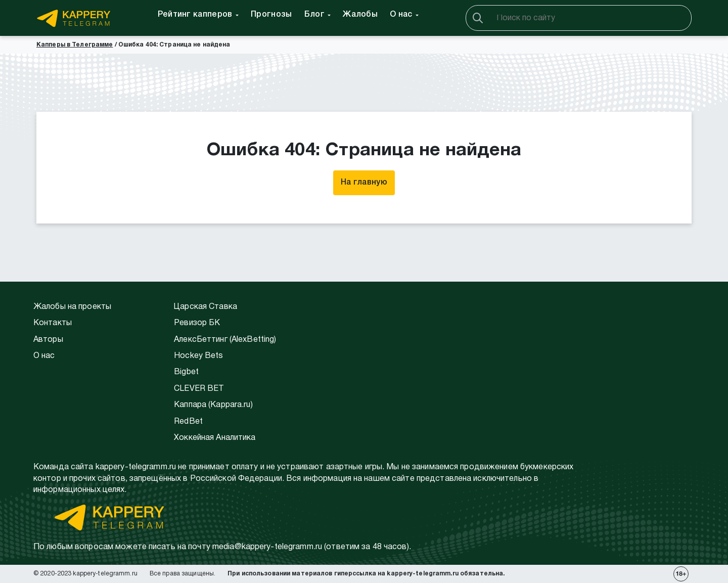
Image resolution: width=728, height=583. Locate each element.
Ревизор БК (197, 323)
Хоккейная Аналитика (215, 438)
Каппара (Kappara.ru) (213, 405)
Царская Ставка (206, 307)
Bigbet (186, 372)
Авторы (48, 340)
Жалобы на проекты (72, 307)
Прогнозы (271, 15)
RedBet (188, 422)
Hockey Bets (198, 356)
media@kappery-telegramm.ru (267, 547)
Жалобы (360, 15)
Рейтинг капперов (195, 15)
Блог (314, 15)
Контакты (53, 323)
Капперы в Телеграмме (75, 45)
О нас (401, 15)
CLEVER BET (199, 389)
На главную (364, 183)
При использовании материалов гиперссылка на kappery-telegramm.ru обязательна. (366, 574)
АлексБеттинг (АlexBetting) (225, 340)
